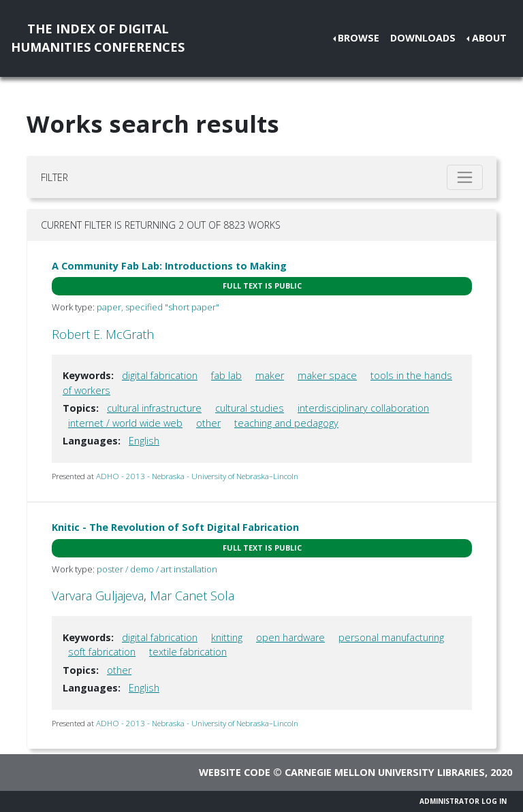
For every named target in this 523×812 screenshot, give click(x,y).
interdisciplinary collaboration (363, 408)
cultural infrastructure (154, 408)
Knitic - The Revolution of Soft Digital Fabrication (175, 527)
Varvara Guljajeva (98, 596)
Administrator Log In (463, 801)
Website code (235, 772)
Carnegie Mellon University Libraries (385, 772)
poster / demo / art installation (157, 569)
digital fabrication (160, 375)
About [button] (489, 38)
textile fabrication (188, 652)
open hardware (290, 637)
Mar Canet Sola (192, 596)
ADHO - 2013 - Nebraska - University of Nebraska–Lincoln (197, 476)
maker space (327, 375)
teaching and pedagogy (286, 423)
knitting (227, 637)
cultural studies (250, 408)
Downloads (423, 38)
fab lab (226, 375)
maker (270, 375)
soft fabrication (102, 652)
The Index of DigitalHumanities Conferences (98, 38)
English (144, 441)
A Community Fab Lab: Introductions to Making (169, 266)
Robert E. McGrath (103, 334)
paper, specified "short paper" (158, 307)
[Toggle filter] (465, 177)
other (208, 423)
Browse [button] (359, 38)
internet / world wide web (125, 423)
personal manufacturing (391, 637)
